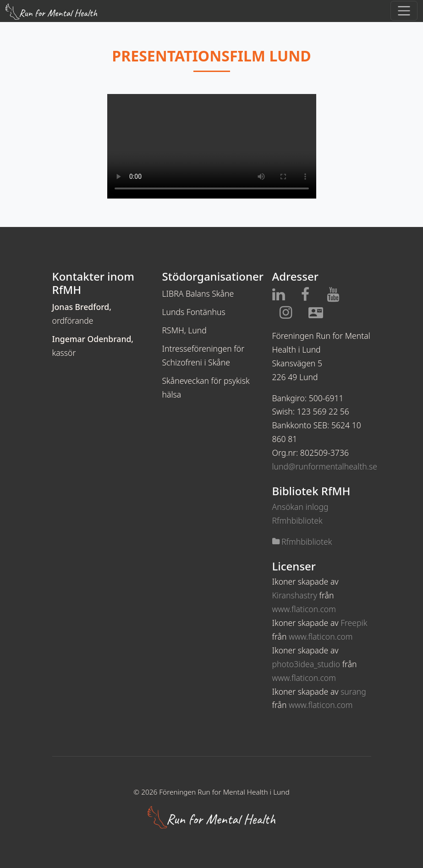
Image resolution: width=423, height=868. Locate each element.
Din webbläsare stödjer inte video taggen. (212, 146)
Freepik (354, 623)
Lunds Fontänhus (194, 312)
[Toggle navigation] (404, 11)
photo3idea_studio (306, 664)
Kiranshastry (295, 595)
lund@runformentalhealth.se (325, 466)
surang (353, 691)
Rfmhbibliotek (302, 542)
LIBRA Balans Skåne (198, 293)
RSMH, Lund (184, 330)
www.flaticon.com (304, 609)
